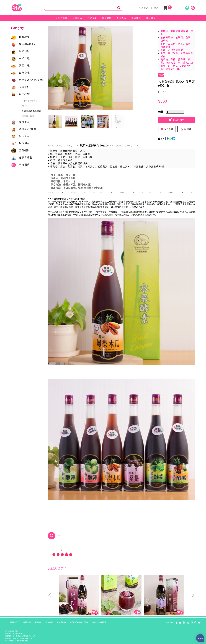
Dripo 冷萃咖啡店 (30, 101)
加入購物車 (177, 120)
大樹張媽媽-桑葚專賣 (31, 111)
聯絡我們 (136, 18)
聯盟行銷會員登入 (99, 622)
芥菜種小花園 (28, 116)
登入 (156, 8)
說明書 (186, 129)
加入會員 (144, 8)
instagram (192, 623)
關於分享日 (61, 18)
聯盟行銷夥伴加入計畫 (79, 622)
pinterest (195, 623)
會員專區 (122, 18)
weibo (199, 623)
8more (25, 106)
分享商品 (77, 18)
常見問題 (107, 18)
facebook (177, 623)
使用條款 (38, 622)
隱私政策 (49, 622)
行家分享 (92, 18)
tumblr (188, 623)
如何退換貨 (61, 622)
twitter (180, 623)
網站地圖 (27, 622)
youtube (184, 623)
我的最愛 (151, 18)
